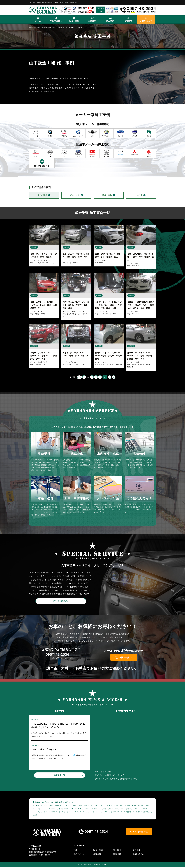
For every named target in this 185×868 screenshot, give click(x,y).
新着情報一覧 (60, 780)
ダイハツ (73, 363)
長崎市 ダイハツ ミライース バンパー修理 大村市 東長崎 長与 (109, 356)
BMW (104, 261)
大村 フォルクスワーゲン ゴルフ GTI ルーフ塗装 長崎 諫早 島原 (76, 306)
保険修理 (92, 21)
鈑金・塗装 (74, 21)
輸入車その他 (42, 363)
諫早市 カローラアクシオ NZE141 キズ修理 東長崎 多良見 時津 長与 (140, 356)
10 (113, 378)
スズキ (40, 312)
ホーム (38, 21)
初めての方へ (56, 21)
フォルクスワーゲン (45, 261)
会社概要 (128, 21)
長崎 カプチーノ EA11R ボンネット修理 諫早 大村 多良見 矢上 (44, 306)
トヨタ (72, 261)
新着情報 (117, 855)
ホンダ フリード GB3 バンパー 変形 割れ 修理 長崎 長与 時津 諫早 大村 (109, 306)
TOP (76, 851)
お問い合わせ (146, 21)
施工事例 (110, 21)
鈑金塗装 (34, 248)
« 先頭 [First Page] (74, 378)
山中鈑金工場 (88, 865)
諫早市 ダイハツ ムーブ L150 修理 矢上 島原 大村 (75, 356)
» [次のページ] (119, 378)
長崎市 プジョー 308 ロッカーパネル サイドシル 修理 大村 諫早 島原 (45, 356)
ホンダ (105, 312)
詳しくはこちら (61, 602)
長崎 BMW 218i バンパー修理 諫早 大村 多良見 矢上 (141, 258)
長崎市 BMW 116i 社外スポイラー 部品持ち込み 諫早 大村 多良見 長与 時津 (141, 306)
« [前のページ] (81, 378)
